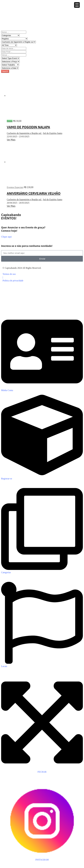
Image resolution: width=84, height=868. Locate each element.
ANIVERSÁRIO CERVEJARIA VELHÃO (34, 193)
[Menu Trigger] (77, 5)
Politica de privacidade (13, 281)
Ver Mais (11, 140)
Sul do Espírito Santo (53, 133)
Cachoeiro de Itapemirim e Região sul (24, 133)
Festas (10, 121)
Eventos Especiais (15, 187)
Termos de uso (9, 274)
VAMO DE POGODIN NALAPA (28, 127)
